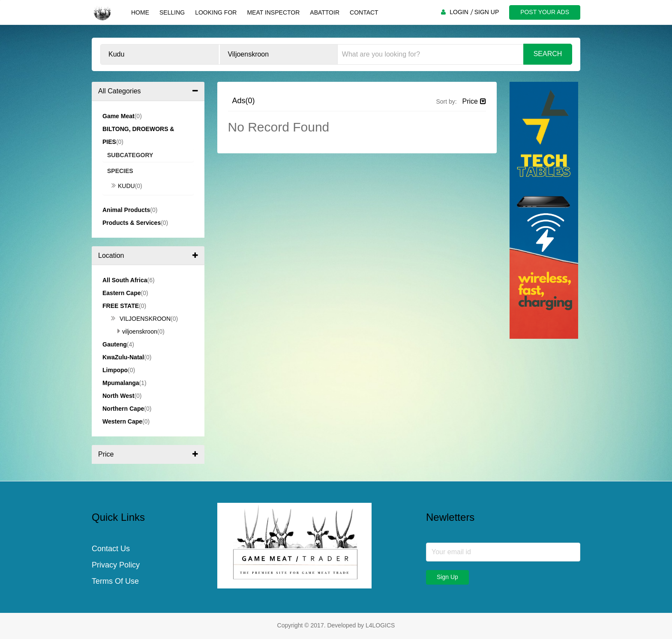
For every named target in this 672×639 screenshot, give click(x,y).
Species (120, 171)
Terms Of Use (115, 581)
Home (140, 12)
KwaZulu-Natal (123, 357)
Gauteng (115, 344)
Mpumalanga (121, 383)
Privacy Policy (116, 565)
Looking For (216, 12)
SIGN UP (487, 12)
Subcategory (130, 155)
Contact (364, 12)
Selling (172, 12)
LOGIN (459, 12)
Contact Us (111, 549)
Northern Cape (123, 409)
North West (118, 396)
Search (548, 54)
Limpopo (115, 370)
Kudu (123, 186)
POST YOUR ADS (545, 12)
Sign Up (447, 577)
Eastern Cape (121, 293)
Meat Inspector (273, 12)
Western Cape (122, 421)
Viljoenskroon (141, 319)
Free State (121, 306)
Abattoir (325, 12)
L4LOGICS (380, 625)
